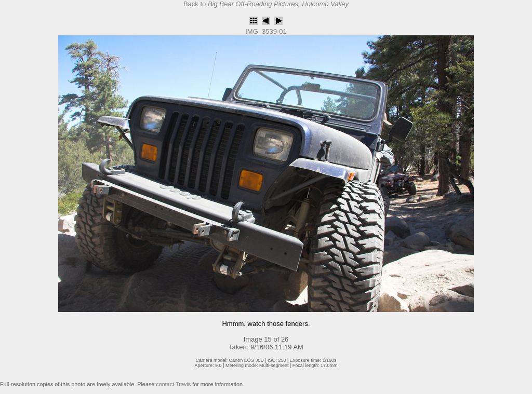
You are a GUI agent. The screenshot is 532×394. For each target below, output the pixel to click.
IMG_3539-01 (266, 31)
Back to (266, 4)
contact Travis (173, 384)
